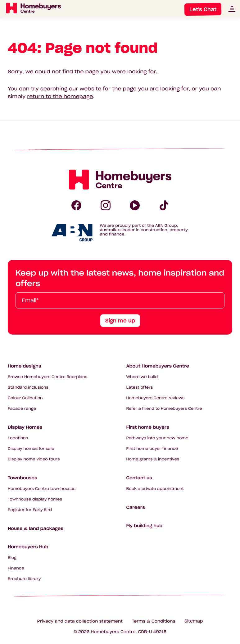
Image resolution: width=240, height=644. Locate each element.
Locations (18, 438)
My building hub (145, 526)
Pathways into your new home (157, 438)
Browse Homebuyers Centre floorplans (48, 377)
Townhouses (23, 478)
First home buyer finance (152, 449)
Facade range (22, 409)
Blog (12, 558)
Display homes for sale (31, 449)
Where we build (142, 377)
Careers (136, 507)
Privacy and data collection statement (80, 621)
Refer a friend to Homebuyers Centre (164, 409)
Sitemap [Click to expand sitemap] (194, 621)
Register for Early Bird (30, 510)
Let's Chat (203, 9)
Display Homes (25, 427)
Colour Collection (25, 398)
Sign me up (120, 321)
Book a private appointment (155, 489)
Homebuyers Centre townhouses (42, 489)
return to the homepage (60, 97)
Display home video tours (34, 459)
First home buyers (148, 427)
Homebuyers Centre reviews (156, 398)
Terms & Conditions (154, 621)
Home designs (25, 366)
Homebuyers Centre (113, 632)
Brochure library (24, 579)
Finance (16, 568)
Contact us (139, 478)
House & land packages (36, 528)
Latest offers (140, 388)
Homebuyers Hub (28, 547)
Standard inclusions (28, 388)
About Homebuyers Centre (158, 366)
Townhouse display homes (35, 499)
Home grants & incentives (153, 459)
